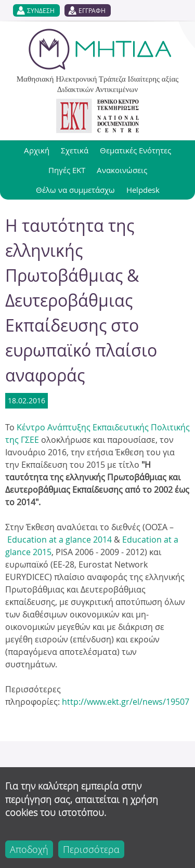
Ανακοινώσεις (122, 170)
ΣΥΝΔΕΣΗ (41, 10)
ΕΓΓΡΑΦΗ (92, 10)
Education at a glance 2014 (58, 540)
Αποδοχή (29, 849)
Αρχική (37, 150)
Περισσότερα (91, 849)
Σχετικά (75, 150)
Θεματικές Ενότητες (135, 150)
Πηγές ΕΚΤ (67, 170)
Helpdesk (143, 190)
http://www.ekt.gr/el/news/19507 (126, 702)
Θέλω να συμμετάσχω (75, 190)
